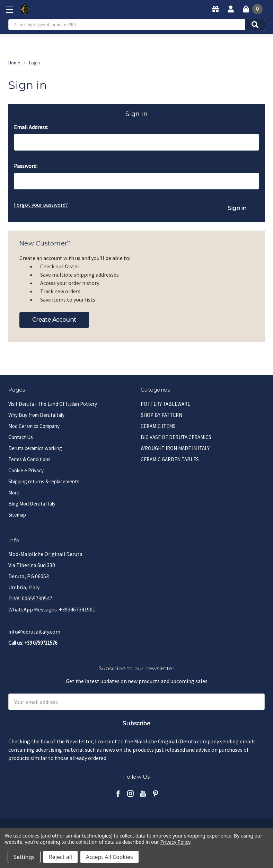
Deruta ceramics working (35, 448)
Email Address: (31, 127)
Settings (24, 857)
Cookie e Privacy (26, 470)
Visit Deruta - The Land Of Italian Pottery (53, 404)
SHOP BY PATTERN (161, 415)
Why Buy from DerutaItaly (36, 415)
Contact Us (21, 437)
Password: (26, 166)
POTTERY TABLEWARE (165, 404)
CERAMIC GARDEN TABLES (170, 459)
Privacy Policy (175, 842)
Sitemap (17, 514)
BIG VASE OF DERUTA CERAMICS (176, 437)
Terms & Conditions (29, 459)
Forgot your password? (41, 205)
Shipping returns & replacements (44, 481)
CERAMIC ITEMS (158, 426)
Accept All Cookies (109, 857)
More (14, 492)
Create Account (54, 319)
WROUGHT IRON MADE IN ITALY (175, 448)
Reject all (60, 857)
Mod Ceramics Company (34, 426)
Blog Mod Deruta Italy (32, 503)
